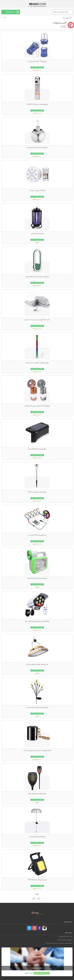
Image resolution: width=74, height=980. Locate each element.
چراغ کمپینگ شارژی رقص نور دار (37, 61)
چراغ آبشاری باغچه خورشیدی (37, 837)
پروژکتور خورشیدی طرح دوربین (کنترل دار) (37, 621)
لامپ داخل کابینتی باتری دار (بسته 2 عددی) (37, 320)
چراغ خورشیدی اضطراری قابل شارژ (37, 578)
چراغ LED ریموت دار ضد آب (37, 191)
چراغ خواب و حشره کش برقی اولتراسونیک (37, 277)
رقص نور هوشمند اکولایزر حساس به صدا (37, 363)
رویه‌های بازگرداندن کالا (65, 940)
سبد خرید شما (11, 12)
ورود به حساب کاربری (42, 973)
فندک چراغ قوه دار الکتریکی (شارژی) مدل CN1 (37, 751)
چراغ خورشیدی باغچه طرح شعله (37, 794)
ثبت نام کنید (28, 973)
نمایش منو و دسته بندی (61, 12)
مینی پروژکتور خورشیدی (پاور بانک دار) (37, 664)
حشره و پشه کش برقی (37, 234)
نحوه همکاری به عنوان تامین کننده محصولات (59, 943)
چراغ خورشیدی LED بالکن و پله (37, 449)
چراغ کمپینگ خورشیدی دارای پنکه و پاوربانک (37, 406)
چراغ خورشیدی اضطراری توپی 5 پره (37, 147)
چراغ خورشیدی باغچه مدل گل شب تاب (37, 707)
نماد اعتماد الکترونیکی (66, 937)
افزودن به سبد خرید (37, 67)
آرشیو (63, 27)
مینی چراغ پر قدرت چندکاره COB (37, 880)
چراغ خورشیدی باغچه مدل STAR (37, 492)
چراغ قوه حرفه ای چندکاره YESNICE (37, 104)
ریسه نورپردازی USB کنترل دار (37, 535)
